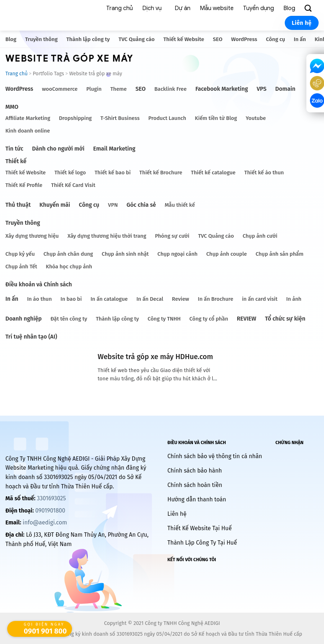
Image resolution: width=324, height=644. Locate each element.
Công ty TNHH (164, 319)
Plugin (94, 89)
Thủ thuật (18, 205)
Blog (289, 8)
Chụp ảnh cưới (260, 236)
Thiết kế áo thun (264, 173)
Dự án (183, 8)
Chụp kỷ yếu (20, 254)
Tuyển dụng (258, 8)
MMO (12, 107)
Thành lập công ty (88, 39)
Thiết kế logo (70, 173)
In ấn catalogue (109, 299)
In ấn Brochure (216, 299)
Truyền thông (41, 39)
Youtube (256, 118)
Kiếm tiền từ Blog (216, 118)
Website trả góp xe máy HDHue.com (155, 357)
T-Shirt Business (120, 118)
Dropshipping (75, 118)
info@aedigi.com (45, 522)
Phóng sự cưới (172, 236)
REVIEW (247, 319)
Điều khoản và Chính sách (39, 284)
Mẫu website (217, 8)
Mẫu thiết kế (180, 205)
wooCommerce (60, 89)
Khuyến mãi (55, 205)
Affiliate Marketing (28, 118)
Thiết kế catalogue (213, 173)
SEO (218, 39)
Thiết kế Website (184, 39)
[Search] (309, 8)
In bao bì (71, 299)
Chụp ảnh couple (227, 254)
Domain (285, 89)
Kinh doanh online (28, 131)
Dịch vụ (152, 8)
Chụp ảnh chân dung (68, 254)
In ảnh (294, 299)
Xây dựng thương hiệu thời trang (107, 236)
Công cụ (276, 39)
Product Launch (167, 118)
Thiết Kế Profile (24, 185)
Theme (118, 89)
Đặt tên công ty (69, 319)
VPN (113, 205)
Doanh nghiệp (24, 319)
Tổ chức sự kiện (285, 319)
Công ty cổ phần (209, 319)
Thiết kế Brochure (161, 173)
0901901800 (50, 511)
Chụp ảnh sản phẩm (280, 254)
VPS (262, 89)
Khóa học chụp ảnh (69, 267)
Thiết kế (16, 161)
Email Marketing (114, 149)
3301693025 (51, 498)
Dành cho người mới (58, 149)
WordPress (244, 39)
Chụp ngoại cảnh (177, 254)
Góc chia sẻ (141, 205)
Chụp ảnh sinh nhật (125, 254)
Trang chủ (120, 8)
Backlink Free (171, 89)
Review (181, 299)
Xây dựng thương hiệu (32, 236)
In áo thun (39, 299)
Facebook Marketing (222, 89)
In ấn (300, 39)
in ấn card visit (260, 299)
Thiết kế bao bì (113, 173)
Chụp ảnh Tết (21, 267)
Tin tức (14, 149)
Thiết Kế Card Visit (73, 185)
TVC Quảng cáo (136, 39)
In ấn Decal (150, 299)
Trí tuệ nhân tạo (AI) (31, 337)
